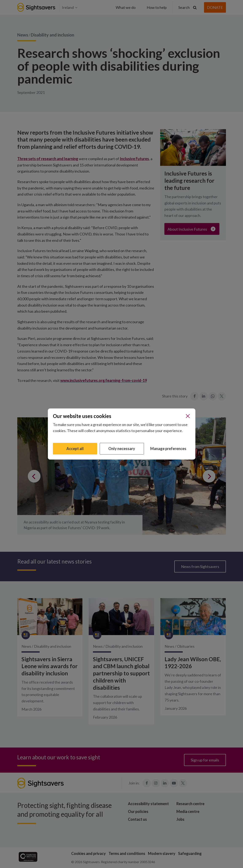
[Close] (188, 416)
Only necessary (122, 449)
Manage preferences (168, 449)
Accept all (75, 449)
